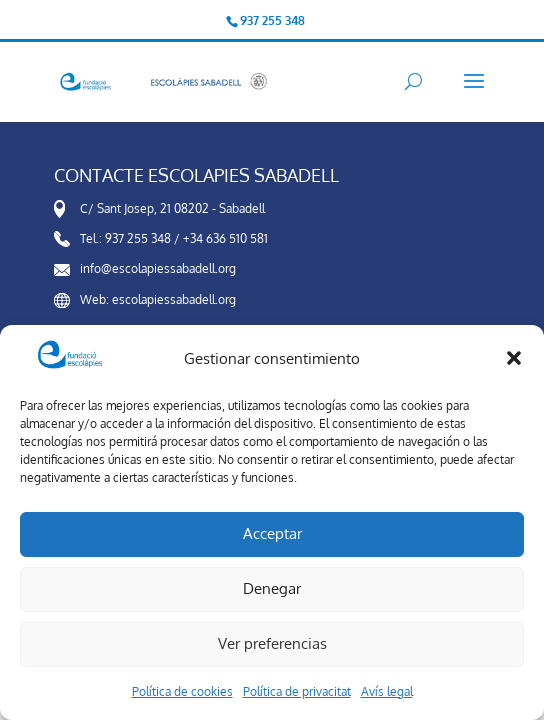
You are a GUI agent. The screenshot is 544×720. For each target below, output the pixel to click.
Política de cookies (182, 691)
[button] (514, 358)
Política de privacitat (297, 691)
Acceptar (272, 533)
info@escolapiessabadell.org (158, 268)
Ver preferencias (272, 643)
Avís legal (387, 691)
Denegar (272, 588)
